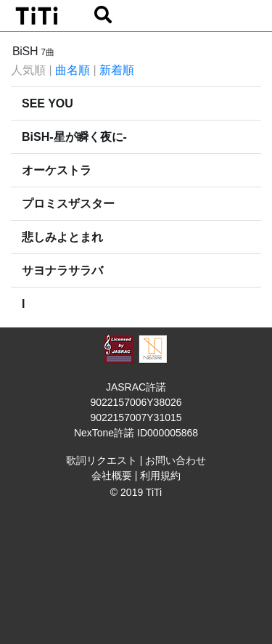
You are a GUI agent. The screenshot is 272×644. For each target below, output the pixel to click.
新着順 (117, 70)
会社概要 (112, 476)
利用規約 (160, 476)
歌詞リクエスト (102, 460)
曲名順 (73, 70)
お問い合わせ (176, 460)
